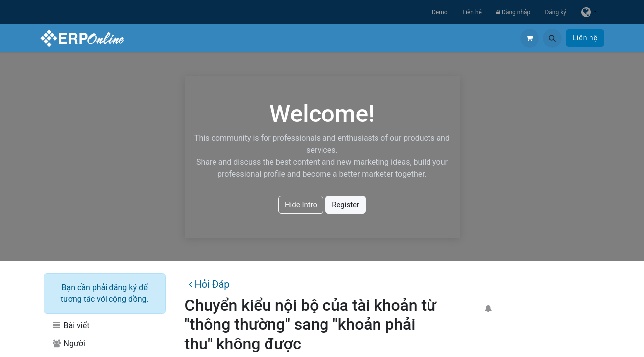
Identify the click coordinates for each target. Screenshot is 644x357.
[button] (552, 38)
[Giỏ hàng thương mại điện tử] (530, 38)
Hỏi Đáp (209, 284)
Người (68, 343)
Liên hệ (472, 12)
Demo (440, 12)
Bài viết (70, 326)
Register (346, 205)
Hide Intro (301, 205)
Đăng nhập (513, 12)
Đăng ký (556, 12)
